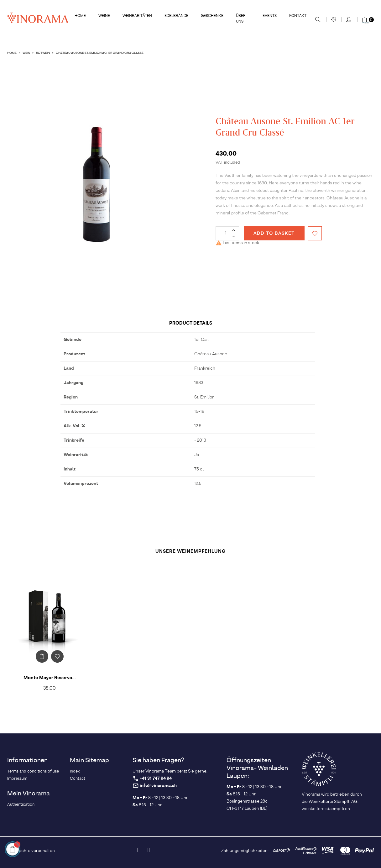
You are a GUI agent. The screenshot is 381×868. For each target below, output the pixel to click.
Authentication (21, 805)
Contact (78, 779)
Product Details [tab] (191, 323)
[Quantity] (227, 233)
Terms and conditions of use (33, 771)
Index (75, 771)
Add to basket (274, 234)
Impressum (17, 779)
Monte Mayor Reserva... (50, 678)
